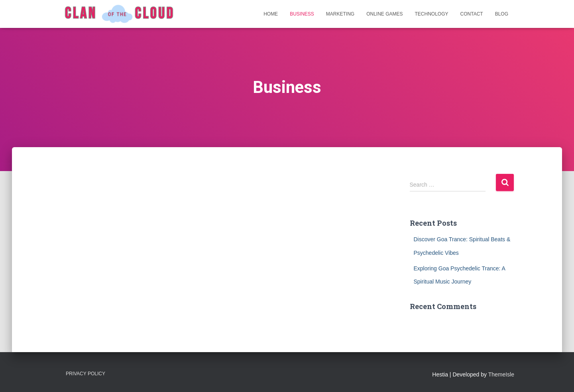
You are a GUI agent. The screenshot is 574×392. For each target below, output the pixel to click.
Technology (432, 14)
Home (271, 14)
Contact (472, 14)
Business (302, 14)
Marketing (340, 14)
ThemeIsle (501, 374)
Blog (502, 14)
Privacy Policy (86, 374)
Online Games (384, 14)
